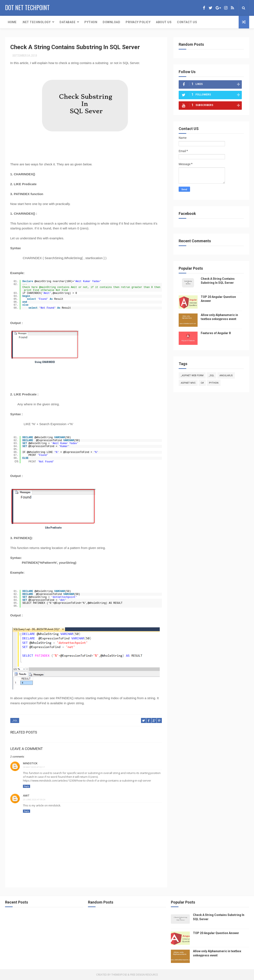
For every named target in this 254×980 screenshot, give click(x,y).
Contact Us (187, 22)
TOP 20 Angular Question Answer (216, 933)
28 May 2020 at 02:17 (34, 767)
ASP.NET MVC (188, 383)
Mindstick (30, 763)
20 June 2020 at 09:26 (34, 800)
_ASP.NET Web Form (192, 376)
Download (111, 22)
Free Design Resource (144, 975)
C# (202, 383)
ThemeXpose (119, 975)
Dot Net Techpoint (27, 7)
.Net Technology (36, 22)
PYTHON (91, 22)
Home (12, 22)
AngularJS (226, 376)
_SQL (15, 721)
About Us (164, 22)
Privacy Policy (138, 22)
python (214, 383)
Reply (27, 786)
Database (67, 22)
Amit (26, 796)
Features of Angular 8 (216, 333)
